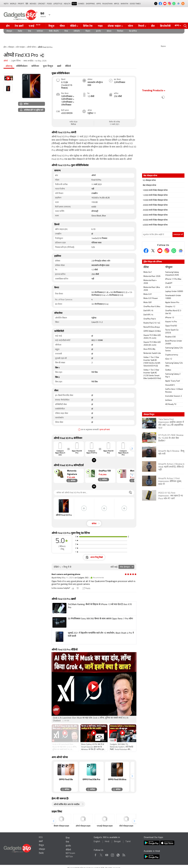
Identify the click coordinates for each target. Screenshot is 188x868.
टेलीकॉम (77, 31)
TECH (74, 4)
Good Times (135, 4)
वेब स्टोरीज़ (133, 31)
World (13, 4)
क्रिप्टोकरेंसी (165, 26)
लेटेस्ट (146, 267)
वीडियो (73, 26)
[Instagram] (167, 251)
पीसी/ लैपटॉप (54, 31)
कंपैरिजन (35, 66)
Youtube (107, 854)
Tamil (128, 842)
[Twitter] (153, 251)
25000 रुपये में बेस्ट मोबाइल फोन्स (155, 210)
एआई (35, 26)
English (97, 842)
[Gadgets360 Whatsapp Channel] (174, 251)
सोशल (109, 31)
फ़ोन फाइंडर (20, 47)
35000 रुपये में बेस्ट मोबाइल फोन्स (155, 220)
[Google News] (181, 251)
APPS (99, 4)
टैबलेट (20, 31)
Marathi (124, 4)
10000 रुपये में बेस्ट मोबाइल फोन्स (155, 190)
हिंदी (27, 4)
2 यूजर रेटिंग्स (16, 61)
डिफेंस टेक (88, 26)
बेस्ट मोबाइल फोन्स (149, 185)
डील (153, 26)
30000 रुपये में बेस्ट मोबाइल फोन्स (155, 215)
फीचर (62, 26)
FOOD (49, 4)
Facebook (95, 854)
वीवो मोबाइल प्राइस (126, 826)
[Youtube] (160, 251)
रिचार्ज (141, 26)
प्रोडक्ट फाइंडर (114, 26)
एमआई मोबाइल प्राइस (105, 826)
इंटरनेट (98, 31)
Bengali (117, 842)
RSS (41, 838)
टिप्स (66, 31)
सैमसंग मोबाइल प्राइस (61, 826)
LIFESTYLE (58, 4)
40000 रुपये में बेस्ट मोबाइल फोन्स (155, 225)
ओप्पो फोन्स (31, 47)
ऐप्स (29, 31)
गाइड (100, 26)
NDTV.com (70, 853)
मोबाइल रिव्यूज (149, 414)
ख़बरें (59, 66)
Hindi (107, 842)
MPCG (117, 4)
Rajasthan (107, 4)
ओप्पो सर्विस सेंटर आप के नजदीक (67, 805)
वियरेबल (120, 31)
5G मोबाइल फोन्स (149, 180)
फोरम (130, 26)
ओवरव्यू (9, 66)
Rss (124, 854)
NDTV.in (69, 857)
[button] (132, 448)
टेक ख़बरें (19, 26)
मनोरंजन (40, 31)
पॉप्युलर (169, 267)
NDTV (6, 4)
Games (81, 4)
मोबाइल (9, 31)
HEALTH (67, 4)
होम (8, 26)
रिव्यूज (51, 26)
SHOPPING (90, 4)
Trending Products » (154, 91)
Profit (21, 4)
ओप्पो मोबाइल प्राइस (83, 826)
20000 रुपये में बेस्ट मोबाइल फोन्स (155, 205)
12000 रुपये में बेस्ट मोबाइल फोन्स (155, 195)
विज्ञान (88, 31)
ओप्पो (6, 61)
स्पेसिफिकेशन (22, 66)
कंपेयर (24, 104)
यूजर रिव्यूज (48, 66)
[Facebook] (146, 251)
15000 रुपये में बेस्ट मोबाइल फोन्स (155, 200)
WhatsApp (118, 854)
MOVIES (33, 4)
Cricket (42, 4)
